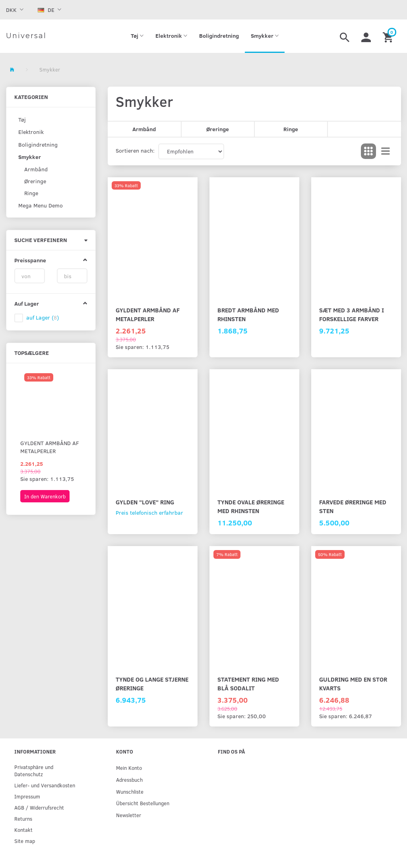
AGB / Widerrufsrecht (39, 807)
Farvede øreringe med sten (353, 506)
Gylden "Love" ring (145, 502)
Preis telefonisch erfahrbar (149, 512)
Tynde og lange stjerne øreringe (152, 683)
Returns (23, 819)
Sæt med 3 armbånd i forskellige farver (352, 314)
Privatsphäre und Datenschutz (34, 770)
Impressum (27, 796)
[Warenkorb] (389, 36)
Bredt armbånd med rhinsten (248, 314)
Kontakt (23, 830)
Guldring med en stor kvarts (353, 683)
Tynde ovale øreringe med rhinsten (251, 506)
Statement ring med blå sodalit (248, 683)
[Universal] (26, 36)
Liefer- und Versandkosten (45, 785)
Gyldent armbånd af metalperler (50, 447)
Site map (25, 841)
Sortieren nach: (135, 150)
